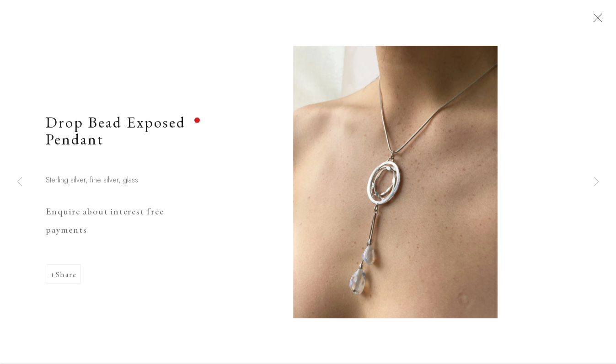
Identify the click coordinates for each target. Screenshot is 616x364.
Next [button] (596, 182)
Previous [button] (20, 182)
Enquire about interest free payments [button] (105, 225)
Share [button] (66, 278)
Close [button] (600, 21)
